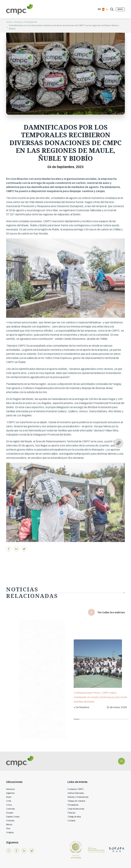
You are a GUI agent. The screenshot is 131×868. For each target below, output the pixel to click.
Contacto (71, 821)
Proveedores (73, 805)
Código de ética (74, 817)
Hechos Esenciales (76, 793)
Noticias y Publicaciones (26, 22)
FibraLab (71, 813)
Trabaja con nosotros (76, 801)
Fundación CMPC (76, 789)
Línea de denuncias (76, 809)
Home (9, 22)
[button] (120, 9)
